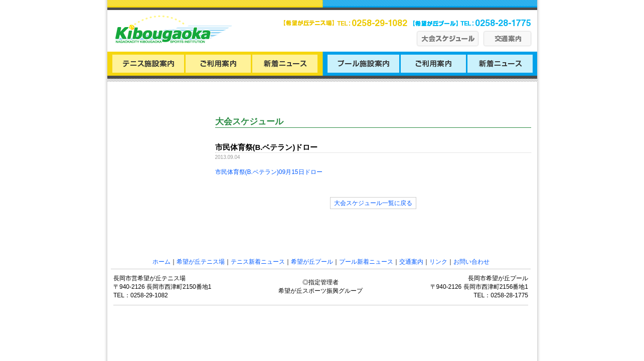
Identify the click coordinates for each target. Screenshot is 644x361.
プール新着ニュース (366, 262)
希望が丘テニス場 (201, 262)
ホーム (162, 262)
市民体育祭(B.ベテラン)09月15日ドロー (269, 172)
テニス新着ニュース (258, 262)
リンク (438, 262)
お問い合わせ (471, 262)
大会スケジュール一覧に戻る (373, 203)
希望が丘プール (312, 262)
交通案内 (411, 262)
